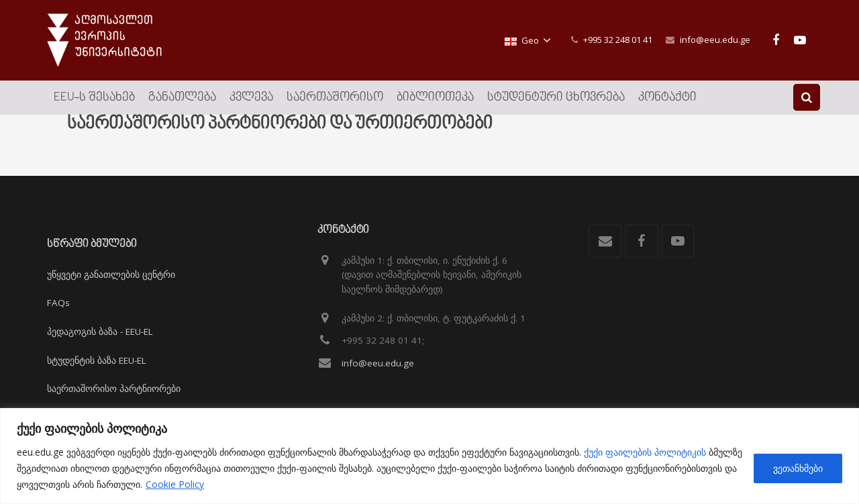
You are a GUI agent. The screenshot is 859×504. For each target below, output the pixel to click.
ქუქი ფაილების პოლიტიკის (645, 452)
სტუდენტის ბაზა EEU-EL (97, 360)
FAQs (58, 303)
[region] (429, 456)
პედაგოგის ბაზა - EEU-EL (100, 332)
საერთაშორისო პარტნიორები (114, 389)
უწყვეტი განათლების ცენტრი (111, 274)
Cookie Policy (175, 484)
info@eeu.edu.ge (715, 40)
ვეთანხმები (798, 468)
